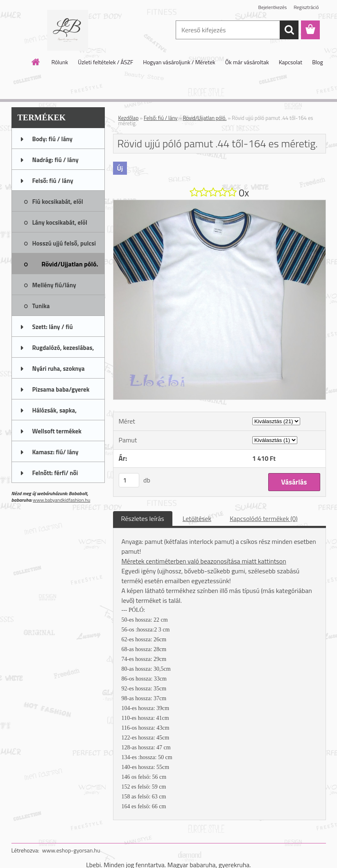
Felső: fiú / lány (161, 118)
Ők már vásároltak (247, 62)
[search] (289, 30)
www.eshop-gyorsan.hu (71, 850)
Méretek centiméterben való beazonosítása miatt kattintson (204, 561)
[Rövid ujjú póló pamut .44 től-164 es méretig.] (219, 203)
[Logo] (68, 30)
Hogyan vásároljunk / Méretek (179, 62)
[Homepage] (36, 62)
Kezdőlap (129, 118)
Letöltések (197, 519)
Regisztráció (306, 7)
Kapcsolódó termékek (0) (264, 519)
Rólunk (60, 62)
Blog (317, 62)
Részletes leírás (143, 519)
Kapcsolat (291, 62)
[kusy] (129, 480)
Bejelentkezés (273, 7)
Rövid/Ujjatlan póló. (205, 118)
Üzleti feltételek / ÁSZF (105, 62)
